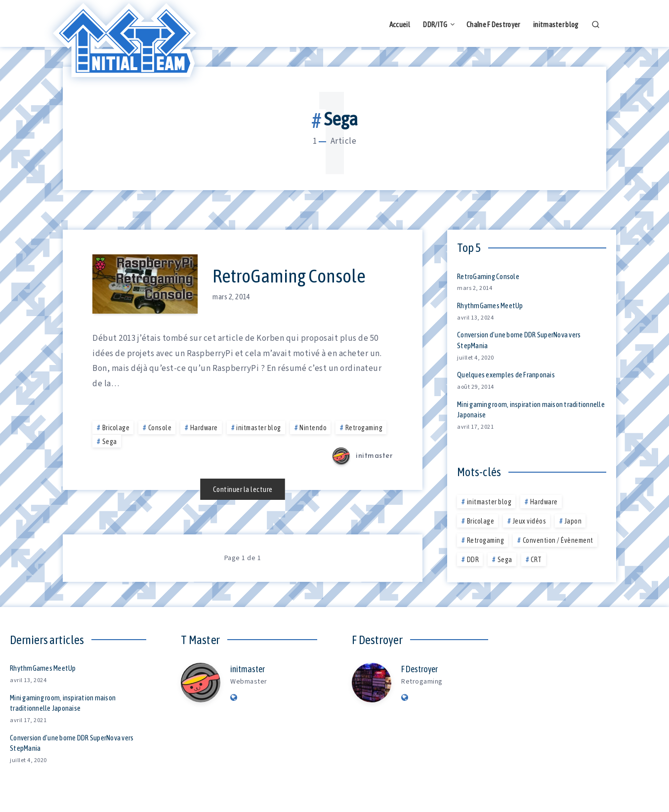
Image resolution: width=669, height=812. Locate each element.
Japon (573, 521)
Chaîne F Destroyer (493, 24)
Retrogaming (364, 428)
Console (160, 428)
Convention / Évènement (558, 540)
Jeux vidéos (530, 521)
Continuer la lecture (243, 489)
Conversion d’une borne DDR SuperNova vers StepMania (72, 743)
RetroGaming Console (289, 276)
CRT (536, 560)
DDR (473, 560)
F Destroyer (419, 669)
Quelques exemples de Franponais (506, 375)
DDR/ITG (435, 24)
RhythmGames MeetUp (490, 305)
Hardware (204, 428)
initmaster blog (556, 24)
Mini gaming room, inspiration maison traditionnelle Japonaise (531, 410)
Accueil (400, 24)
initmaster (248, 669)
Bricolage (116, 428)
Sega (110, 442)
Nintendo (313, 428)
